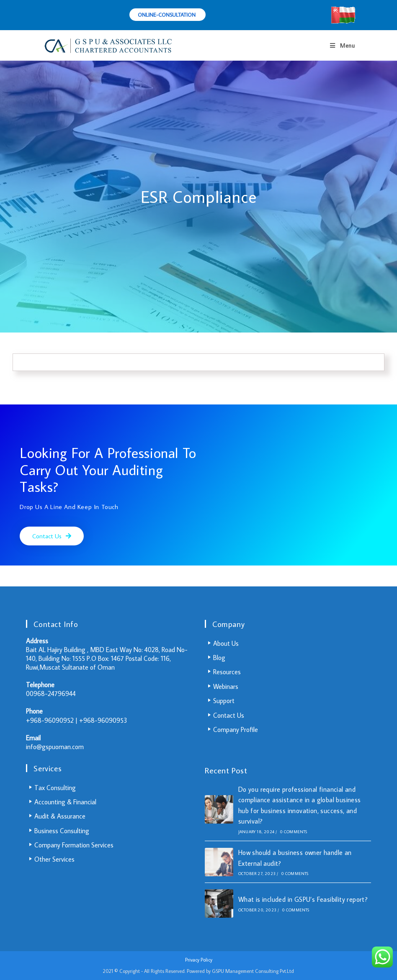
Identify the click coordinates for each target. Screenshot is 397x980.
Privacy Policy (199, 960)
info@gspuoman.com (55, 747)
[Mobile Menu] (343, 46)
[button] (52, 536)
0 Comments (294, 832)
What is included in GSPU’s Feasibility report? (303, 899)
